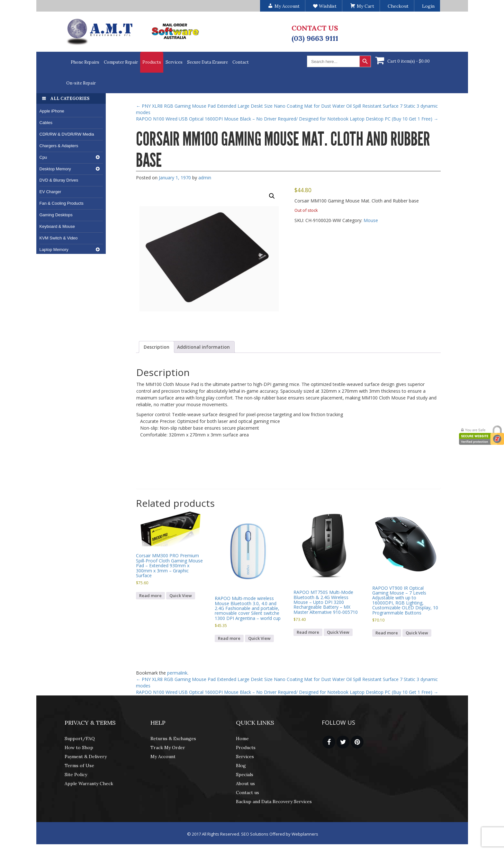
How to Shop (79, 748)
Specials (245, 775)
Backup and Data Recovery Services (274, 802)
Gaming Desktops (56, 215)
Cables (46, 123)
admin (205, 178)
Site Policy (76, 775)
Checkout (398, 6)
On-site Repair (81, 83)
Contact (241, 62)
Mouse (371, 220)
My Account (163, 757)
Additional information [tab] (203, 347)
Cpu (43, 157)
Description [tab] (157, 347)
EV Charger (50, 192)
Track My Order (168, 748)
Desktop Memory (55, 169)
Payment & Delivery (86, 757)
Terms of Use (79, 766)
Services (174, 62)
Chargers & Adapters (59, 146)
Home (242, 739)
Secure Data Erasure (207, 62)
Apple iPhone (52, 111)
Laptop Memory (54, 250)
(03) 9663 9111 (315, 38)
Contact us (248, 793)
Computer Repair (121, 62)
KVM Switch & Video (59, 238)
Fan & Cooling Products (62, 203)
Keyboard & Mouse (57, 226)
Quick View (181, 596)
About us (245, 784)
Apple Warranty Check (89, 784)
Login (428, 6)
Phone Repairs (85, 62)
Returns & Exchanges (173, 739)
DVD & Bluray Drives (59, 180)
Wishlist (325, 6)
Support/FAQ (80, 739)
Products (152, 62)
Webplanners (305, 834)
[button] (272, 196)
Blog (241, 766)
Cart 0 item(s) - (409, 61)
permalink (177, 673)
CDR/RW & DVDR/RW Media (67, 134)
